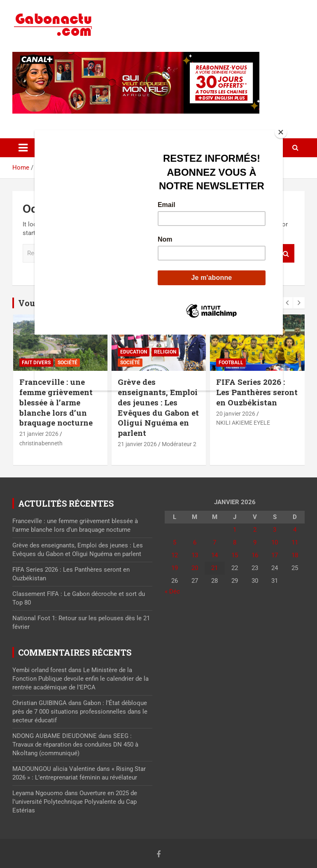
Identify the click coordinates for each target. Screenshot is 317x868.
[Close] (281, 132)
